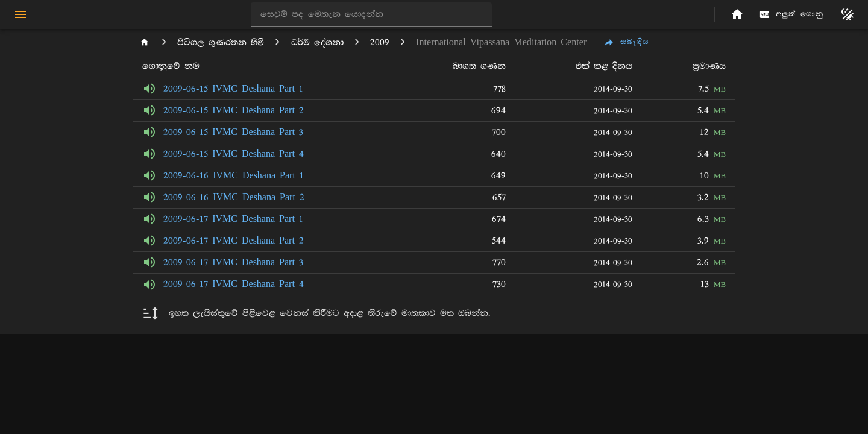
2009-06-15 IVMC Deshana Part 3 (233, 132)
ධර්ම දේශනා (317, 42)
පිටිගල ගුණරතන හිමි (221, 42)
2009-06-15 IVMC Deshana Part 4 (234, 154)
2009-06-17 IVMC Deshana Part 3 (233, 263)
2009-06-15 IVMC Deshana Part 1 (233, 89)
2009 (380, 42)
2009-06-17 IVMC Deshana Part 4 (234, 284)
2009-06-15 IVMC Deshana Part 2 (234, 111)
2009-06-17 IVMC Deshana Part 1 (233, 219)
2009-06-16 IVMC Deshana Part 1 (234, 176)
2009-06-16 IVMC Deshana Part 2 (234, 197)
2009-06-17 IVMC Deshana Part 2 (234, 241)
